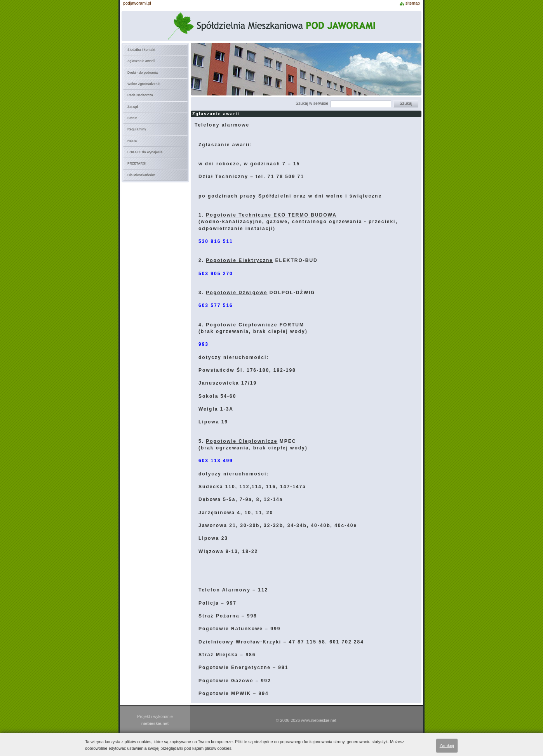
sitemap (413, 3)
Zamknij (447, 746)
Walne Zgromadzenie (144, 84)
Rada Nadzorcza (140, 95)
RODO (132, 141)
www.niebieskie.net (319, 720)
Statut (132, 118)
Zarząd (133, 107)
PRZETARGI (137, 163)
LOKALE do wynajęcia (145, 152)
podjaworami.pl (137, 3)
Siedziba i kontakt (141, 50)
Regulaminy (137, 129)
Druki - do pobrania (143, 73)
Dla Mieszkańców (141, 175)
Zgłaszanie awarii (141, 61)
